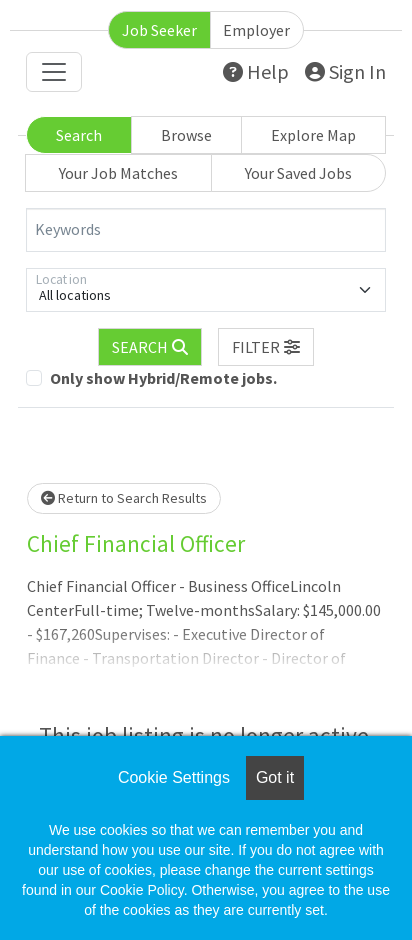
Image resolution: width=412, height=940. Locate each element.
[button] (266, 347)
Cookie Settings (174, 777)
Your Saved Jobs (298, 173)
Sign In (345, 71)
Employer (256, 30)
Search (79, 135)
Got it (275, 777)
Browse (186, 135)
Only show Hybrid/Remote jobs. (163, 378)
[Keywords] (206, 230)
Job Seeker (159, 30)
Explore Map (313, 135)
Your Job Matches (118, 173)
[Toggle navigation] (54, 72)
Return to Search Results (124, 498)
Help (256, 71)
